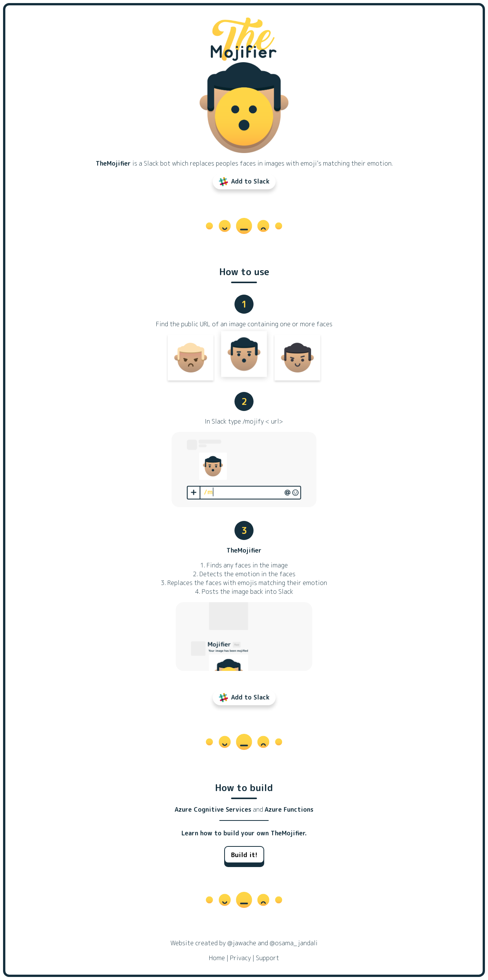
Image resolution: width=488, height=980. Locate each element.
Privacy (240, 958)
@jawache (242, 943)
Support (267, 958)
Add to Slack (244, 182)
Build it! (244, 855)
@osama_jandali (294, 943)
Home (217, 958)
